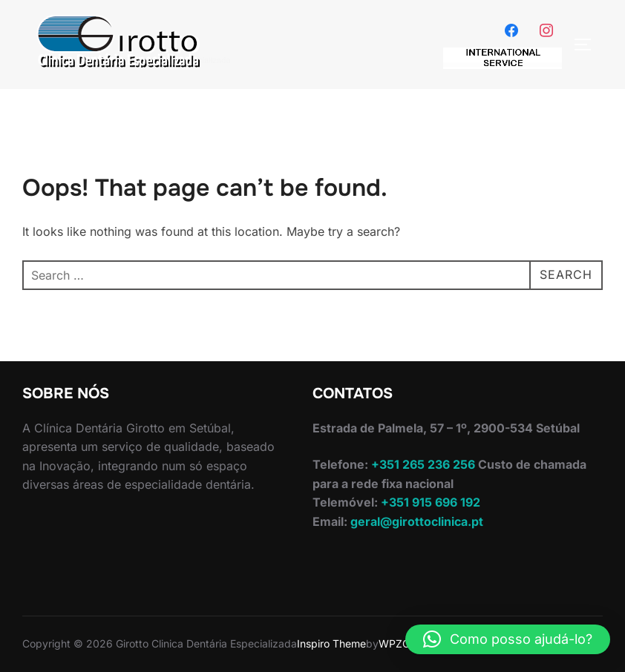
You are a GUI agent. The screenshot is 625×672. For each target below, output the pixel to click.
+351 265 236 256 (422, 464)
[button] (508, 639)
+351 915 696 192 (429, 502)
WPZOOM (403, 643)
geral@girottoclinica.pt (417, 521)
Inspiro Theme (331, 643)
